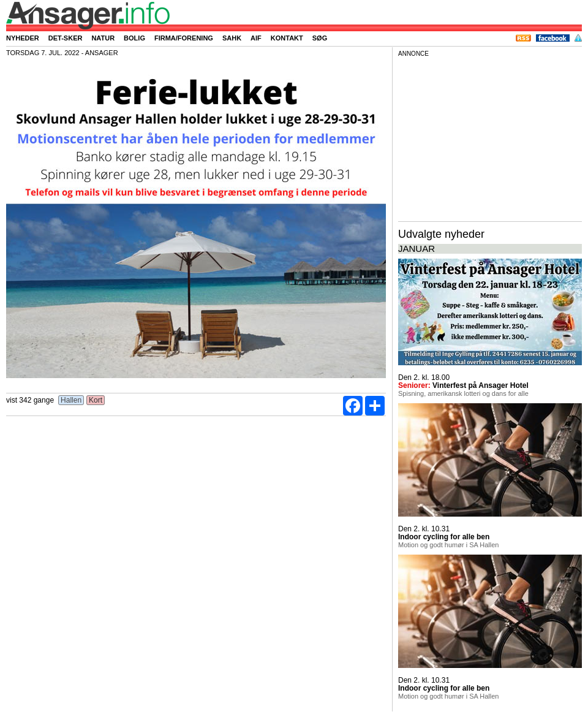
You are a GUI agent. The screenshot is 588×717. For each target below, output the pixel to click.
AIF (256, 38)
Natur (103, 38)
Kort (96, 400)
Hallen (71, 400)
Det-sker (66, 38)
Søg (320, 38)
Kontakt (287, 38)
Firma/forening (184, 38)
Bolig (134, 38)
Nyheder (23, 38)
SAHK (232, 38)
